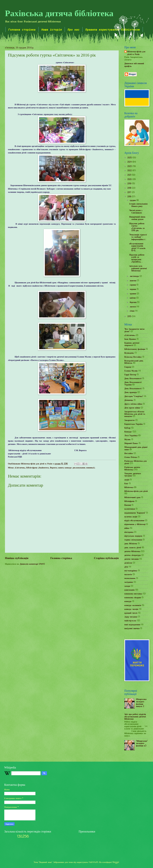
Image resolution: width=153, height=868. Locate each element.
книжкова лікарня (133, 598)
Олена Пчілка (131, 457)
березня (134, 302)
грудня (133, 200)
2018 (130, 188)
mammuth (93, 862)
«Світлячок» (20, 468)
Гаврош (128, 367)
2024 (130, 162)
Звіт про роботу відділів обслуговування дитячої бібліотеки (135, 717)
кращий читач (131, 613)
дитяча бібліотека (132, 552)
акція (127, 480)
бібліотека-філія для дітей (136, 491)
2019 (130, 184)
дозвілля (128, 563)
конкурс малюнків (133, 606)
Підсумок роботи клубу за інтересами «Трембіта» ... (137, 259)
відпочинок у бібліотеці (135, 524)
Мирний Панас (131, 443)
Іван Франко (130, 339)
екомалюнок (130, 578)
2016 (130, 197)
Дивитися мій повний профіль (134, 65)
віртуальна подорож (133, 536)
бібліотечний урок (132, 498)
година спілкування (133, 540)
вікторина (129, 532)
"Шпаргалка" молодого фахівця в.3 (142, 744)
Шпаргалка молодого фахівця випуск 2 (141, 703)
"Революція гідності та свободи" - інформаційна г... (138, 237)
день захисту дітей (133, 548)
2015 (130, 317)
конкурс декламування (75, 468)
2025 (130, 158)
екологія (128, 575)
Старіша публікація (106, 558)
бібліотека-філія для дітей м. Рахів (136, 53)
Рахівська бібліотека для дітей (135, 462)
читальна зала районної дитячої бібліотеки (138, 269)
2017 (130, 193)
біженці (128, 505)
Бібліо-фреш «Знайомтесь (38, 468)
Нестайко (129, 454)
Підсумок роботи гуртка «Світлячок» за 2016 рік (137, 227)
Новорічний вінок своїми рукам (137, 218)
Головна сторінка (22, 29)
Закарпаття (129, 420)
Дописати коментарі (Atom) (32, 564)
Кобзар (127, 428)
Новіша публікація (17, 558)
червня (133, 289)
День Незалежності (133, 379)
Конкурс (128, 432)
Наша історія (52, 29)
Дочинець (129, 400)
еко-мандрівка (131, 571)
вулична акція (131, 517)
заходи (127, 586)
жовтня (133, 281)
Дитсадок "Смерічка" (134, 396)
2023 (130, 166)
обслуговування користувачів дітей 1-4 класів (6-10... (137, 247)
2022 (130, 171)
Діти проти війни (132, 408)
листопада (135, 276)
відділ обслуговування (134, 521)
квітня (133, 298)
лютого (133, 307)
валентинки (130, 509)
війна (127, 528)
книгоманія (129, 590)
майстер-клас (130, 621)
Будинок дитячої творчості (132, 344)
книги (61, 468)
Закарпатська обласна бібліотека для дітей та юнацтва (135, 414)
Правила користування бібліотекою (113, 29)
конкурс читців (131, 609)
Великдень (129, 353)
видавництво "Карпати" (135, 513)
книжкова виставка (133, 594)
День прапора (131, 393)
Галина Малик (131, 371)
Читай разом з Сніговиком (136, 212)
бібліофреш (129, 501)
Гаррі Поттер (130, 375)
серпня (133, 285)
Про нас (74, 29)
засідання (129, 582)
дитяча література (133, 555)
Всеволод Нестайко (133, 357)
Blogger (116, 862)
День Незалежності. (133, 389)
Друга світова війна (133, 404)
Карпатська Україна (134, 424)
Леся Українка (131, 436)
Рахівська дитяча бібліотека (59, 13)
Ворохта (54, 468)
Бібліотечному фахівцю (135, 349)
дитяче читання (132, 559)
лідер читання (131, 617)
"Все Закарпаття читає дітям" (134, 330)
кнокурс (128, 602)
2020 (130, 180)
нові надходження (132, 625)
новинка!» (91, 468)
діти (126, 567)
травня (133, 294)
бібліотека (129, 488)
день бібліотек (131, 544)
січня (132, 311)
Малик (127, 440)
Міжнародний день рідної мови (136, 449)
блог (126, 484)
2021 (130, 175)
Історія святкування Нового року (138, 205)
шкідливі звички (132, 629)
